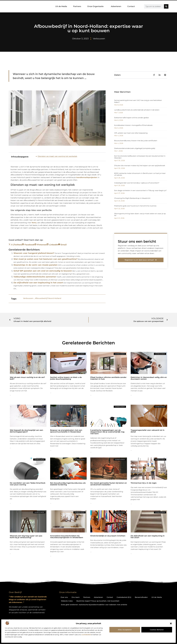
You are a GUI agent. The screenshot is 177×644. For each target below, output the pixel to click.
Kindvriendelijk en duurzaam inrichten (108, 536)
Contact (131, 6)
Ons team (76, 597)
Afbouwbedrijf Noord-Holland (48, 298)
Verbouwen (99, 39)
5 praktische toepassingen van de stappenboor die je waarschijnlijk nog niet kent (107, 432)
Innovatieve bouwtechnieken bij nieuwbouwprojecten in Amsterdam (67, 537)
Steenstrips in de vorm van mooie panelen (36, 265)
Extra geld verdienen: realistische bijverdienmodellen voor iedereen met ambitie (94, 605)
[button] (171, 623)
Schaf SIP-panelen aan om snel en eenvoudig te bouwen (43, 271)
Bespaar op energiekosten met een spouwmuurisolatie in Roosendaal (66, 431)
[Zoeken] (166, 6)
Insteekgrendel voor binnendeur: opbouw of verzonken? (137, 183)
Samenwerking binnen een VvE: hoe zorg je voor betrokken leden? (138, 101)
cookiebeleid (86, 635)
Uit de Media (61, 6)
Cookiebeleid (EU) (124, 597)
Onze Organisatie (96, 6)
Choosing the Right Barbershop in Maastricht (132, 198)
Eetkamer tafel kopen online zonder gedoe (131, 118)
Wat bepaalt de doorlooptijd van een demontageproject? (26, 431)
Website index (67, 601)
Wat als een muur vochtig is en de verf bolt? (27, 378)
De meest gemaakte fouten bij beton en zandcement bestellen (109, 484)
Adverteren (116, 6)
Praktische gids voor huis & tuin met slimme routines (135, 206)
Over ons (64, 597)
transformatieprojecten (87, 177)
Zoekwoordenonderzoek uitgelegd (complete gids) (135, 148)
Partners (77, 6)
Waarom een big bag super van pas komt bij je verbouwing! (26, 537)
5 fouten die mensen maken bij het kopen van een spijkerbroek (140, 165)
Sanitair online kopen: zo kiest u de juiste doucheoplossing (66, 378)
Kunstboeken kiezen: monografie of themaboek (133, 125)
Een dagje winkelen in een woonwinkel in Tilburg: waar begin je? (140, 190)
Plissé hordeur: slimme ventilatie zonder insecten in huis (108, 378)
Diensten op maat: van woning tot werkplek (57, 156)
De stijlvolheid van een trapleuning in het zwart (38, 283)
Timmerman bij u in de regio (144, 483)
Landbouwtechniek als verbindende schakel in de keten (137, 110)
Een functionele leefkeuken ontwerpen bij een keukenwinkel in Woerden (140, 157)
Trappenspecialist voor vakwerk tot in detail (148, 431)
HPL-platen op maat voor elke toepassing (131, 133)
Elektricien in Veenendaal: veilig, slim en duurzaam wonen (149, 378)
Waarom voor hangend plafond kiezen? (34, 253)
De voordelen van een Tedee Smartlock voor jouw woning (28, 484)
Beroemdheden (141, 597)
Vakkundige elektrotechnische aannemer (35, 277)
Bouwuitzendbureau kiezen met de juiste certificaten (136, 141)
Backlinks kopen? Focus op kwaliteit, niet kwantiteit (98, 601)
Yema (34, 223)
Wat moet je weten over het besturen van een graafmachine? (45, 259)
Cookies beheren (157, 630)
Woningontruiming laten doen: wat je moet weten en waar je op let (140, 215)
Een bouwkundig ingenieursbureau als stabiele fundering (68, 484)
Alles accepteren (125, 630)
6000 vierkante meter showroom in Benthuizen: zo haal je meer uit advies (140, 174)
